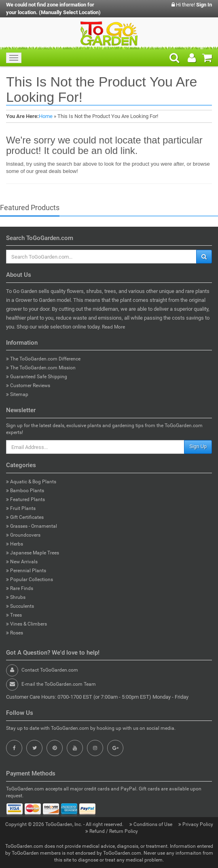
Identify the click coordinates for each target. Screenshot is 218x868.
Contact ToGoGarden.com (50, 670)
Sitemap (17, 394)
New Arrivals (22, 562)
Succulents (20, 606)
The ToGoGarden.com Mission (41, 368)
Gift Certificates (25, 517)
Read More (113, 327)
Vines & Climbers (26, 624)
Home (46, 116)
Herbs (15, 544)
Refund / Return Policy (112, 831)
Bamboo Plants (25, 491)
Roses (15, 633)
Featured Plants (25, 499)
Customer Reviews (28, 386)
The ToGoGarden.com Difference (43, 359)
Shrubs (16, 597)
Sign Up (198, 447)
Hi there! (192, 5)
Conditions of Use (151, 824)
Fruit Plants (21, 508)
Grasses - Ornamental (32, 526)
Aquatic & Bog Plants (31, 482)
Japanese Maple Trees (33, 553)
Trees (14, 615)
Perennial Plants (26, 571)
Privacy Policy (196, 824)
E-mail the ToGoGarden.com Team (59, 684)
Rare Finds (20, 588)
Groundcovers (23, 535)
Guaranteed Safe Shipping (37, 377)
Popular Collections (30, 579)
